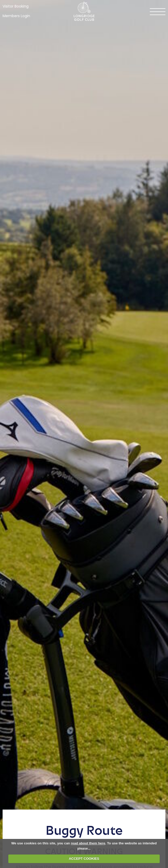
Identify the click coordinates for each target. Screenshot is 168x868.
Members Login (16, 16)
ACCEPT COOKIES (84, 859)
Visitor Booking (16, 6)
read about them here (88, 843)
